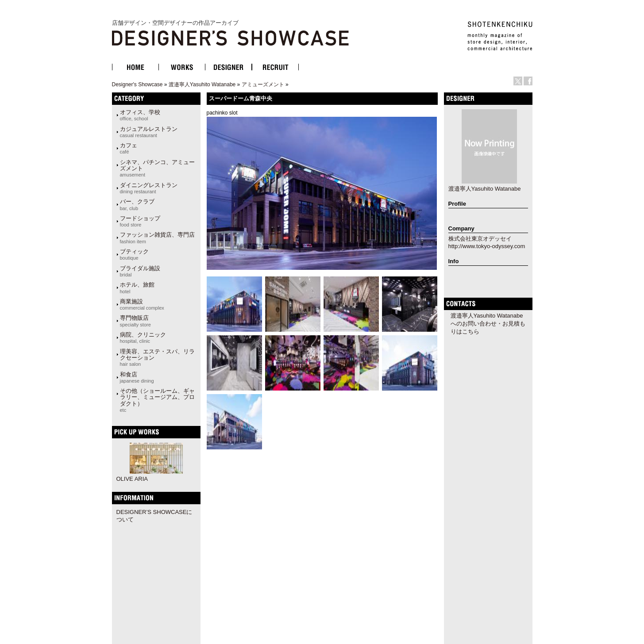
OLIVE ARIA (132, 479)
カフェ (129, 148)
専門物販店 (135, 321)
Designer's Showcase (137, 84)
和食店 (137, 377)
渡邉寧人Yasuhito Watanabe (202, 84)
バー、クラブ (137, 204)
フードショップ (140, 221)
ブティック (134, 254)
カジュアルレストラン (149, 132)
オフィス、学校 (140, 115)
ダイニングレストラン (149, 188)
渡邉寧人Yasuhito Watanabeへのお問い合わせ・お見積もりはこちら (488, 324)
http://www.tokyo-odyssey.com (487, 246)
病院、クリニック (143, 337)
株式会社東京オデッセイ (480, 239)
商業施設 (142, 304)
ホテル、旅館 (137, 287)
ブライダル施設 (140, 271)
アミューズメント (263, 84)
